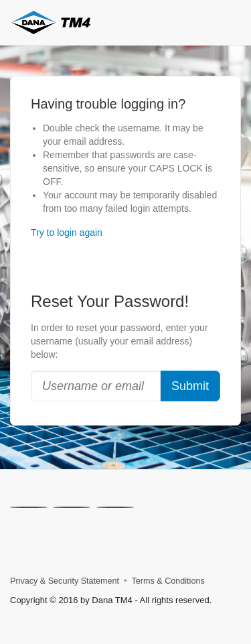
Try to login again (67, 233)
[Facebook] (115, 507)
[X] (29, 507)
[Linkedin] (72, 507)
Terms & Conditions (168, 581)
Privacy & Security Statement (65, 581)
